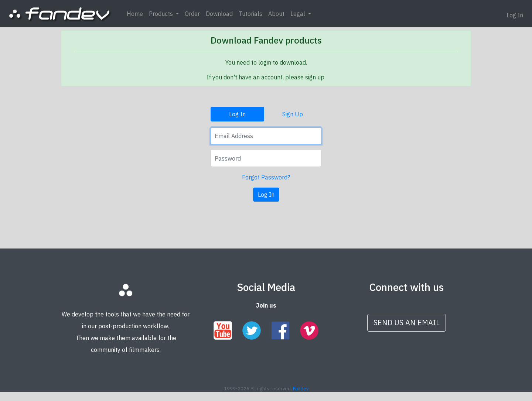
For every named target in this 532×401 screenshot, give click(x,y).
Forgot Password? (266, 177)
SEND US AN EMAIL (407, 323)
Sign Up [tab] (293, 114)
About (276, 14)
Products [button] (162, 14)
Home (135, 14)
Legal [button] (299, 14)
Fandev (301, 389)
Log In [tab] (237, 114)
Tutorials (250, 14)
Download (219, 14)
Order (192, 14)
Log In (515, 15)
